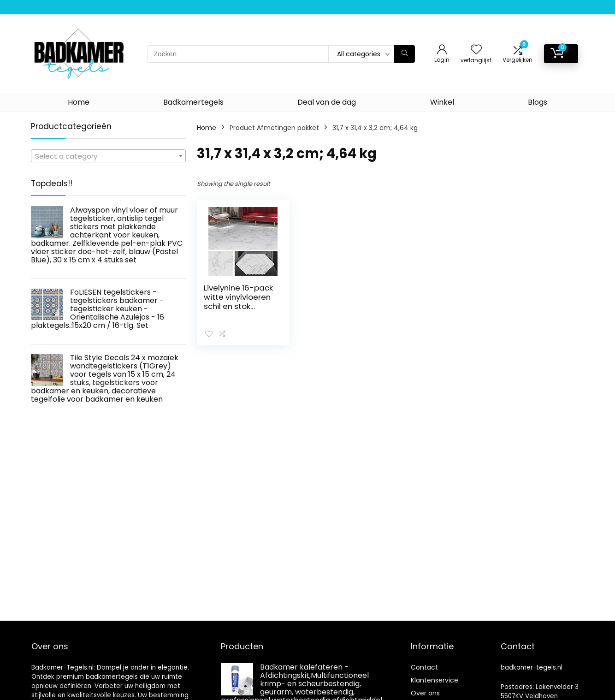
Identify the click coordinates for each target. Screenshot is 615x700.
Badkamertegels (193, 102)
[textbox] (108, 156)
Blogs (538, 102)
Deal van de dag (327, 102)
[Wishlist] (476, 50)
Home (79, 102)
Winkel (442, 102)
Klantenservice (435, 680)
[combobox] (108, 156)
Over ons (425, 693)
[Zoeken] (405, 54)
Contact (424, 667)
